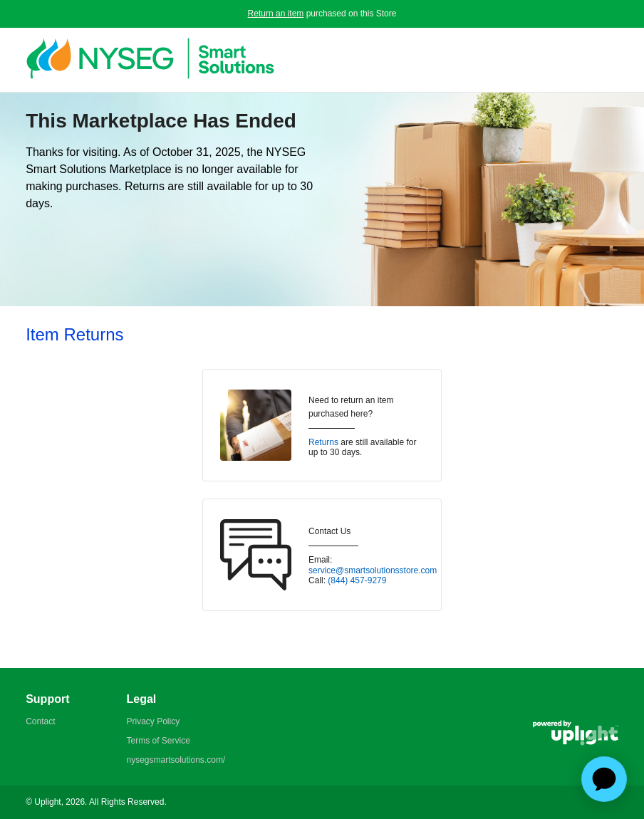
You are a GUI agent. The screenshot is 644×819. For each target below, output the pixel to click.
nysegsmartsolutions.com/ (176, 760)
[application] (604, 779)
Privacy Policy (153, 721)
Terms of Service (158, 741)
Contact (40, 721)
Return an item (276, 14)
